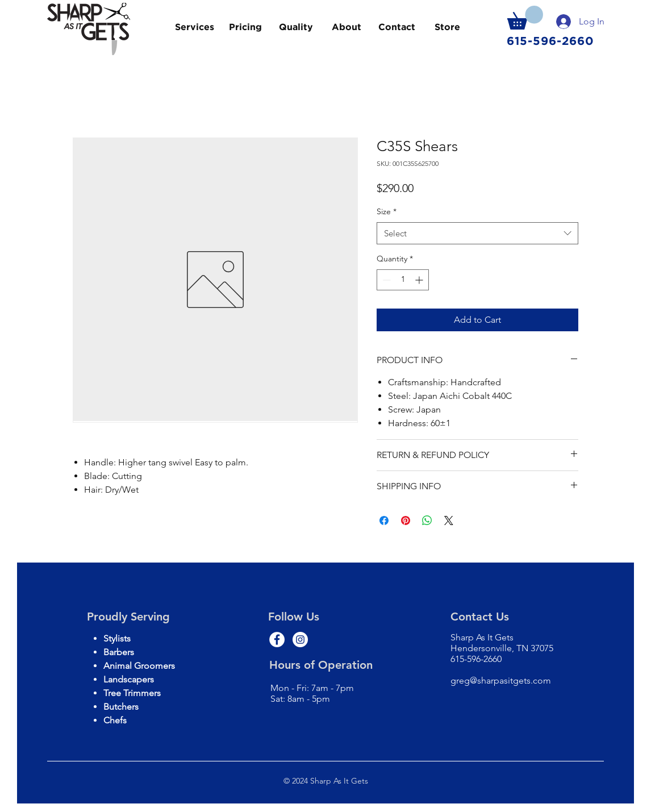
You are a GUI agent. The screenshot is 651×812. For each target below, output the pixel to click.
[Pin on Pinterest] (406, 520)
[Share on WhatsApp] (427, 520)
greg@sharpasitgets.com (501, 680)
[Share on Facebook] (384, 520)
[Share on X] (449, 520)
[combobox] (477, 233)
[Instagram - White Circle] (300, 640)
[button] (525, 18)
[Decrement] (385, 280)
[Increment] (420, 280)
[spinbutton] (403, 280)
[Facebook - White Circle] (277, 640)
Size (387, 211)
